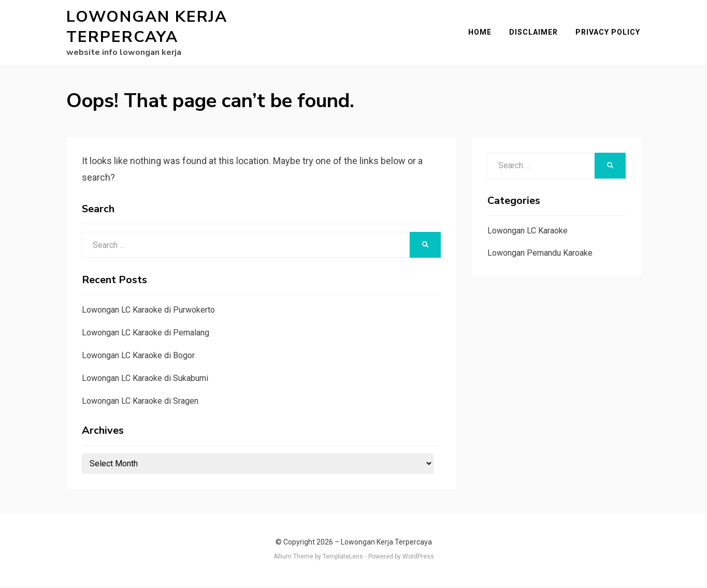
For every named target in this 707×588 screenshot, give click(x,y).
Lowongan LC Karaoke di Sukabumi (145, 380)
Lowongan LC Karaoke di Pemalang (146, 335)
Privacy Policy (609, 33)
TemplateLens (343, 558)
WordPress (418, 558)
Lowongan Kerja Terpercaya (147, 28)
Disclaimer (535, 33)
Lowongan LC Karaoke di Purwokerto (148, 312)
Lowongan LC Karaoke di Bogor (138, 357)
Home (481, 33)
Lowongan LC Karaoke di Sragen (140, 402)
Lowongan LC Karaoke (528, 232)
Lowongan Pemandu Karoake (540, 255)
